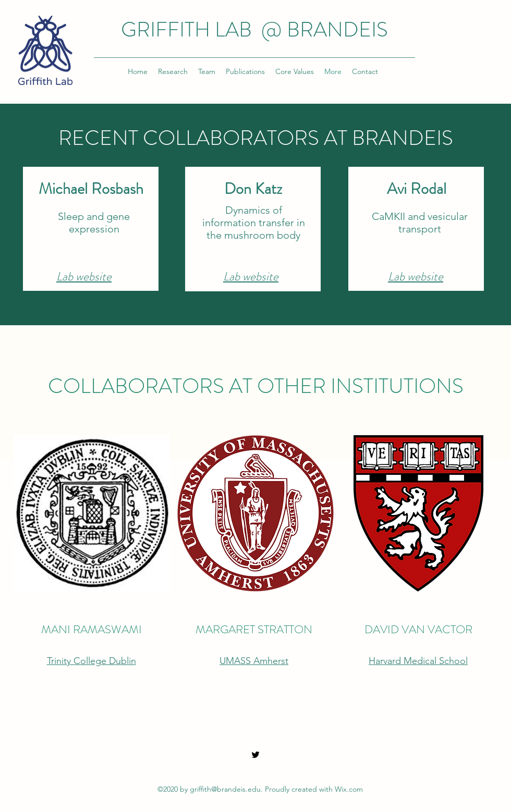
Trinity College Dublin (92, 661)
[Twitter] (256, 755)
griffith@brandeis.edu (225, 789)
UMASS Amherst (254, 661)
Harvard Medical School (418, 661)
